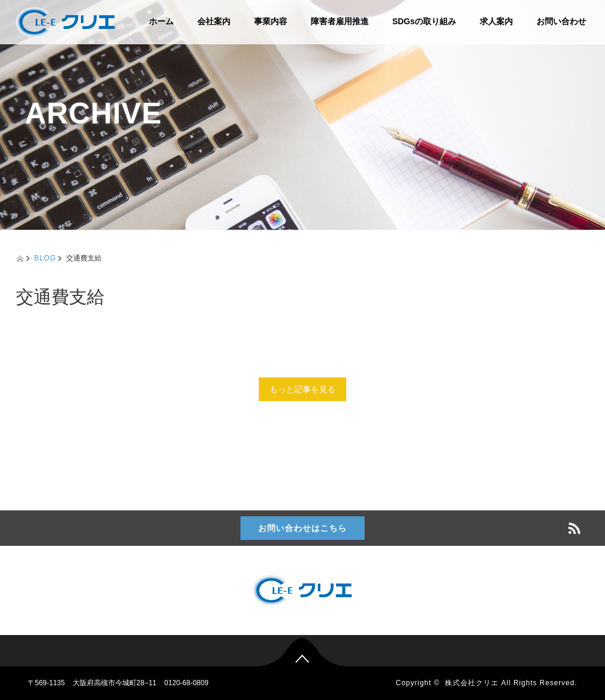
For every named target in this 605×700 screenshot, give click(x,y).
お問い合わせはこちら (302, 528)
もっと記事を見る (302, 389)
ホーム (161, 21)
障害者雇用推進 (340, 21)
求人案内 (496, 21)
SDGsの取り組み (424, 21)
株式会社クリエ (472, 683)
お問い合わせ (561, 21)
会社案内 (214, 21)
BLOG (45, 258)
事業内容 (271, 21)
